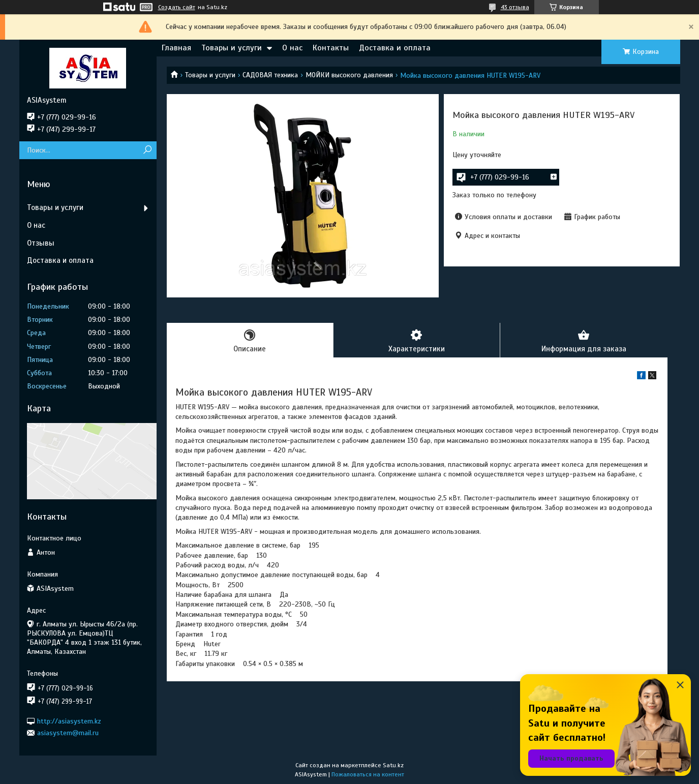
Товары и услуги (232, 48)
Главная (176, 48)
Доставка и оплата (395, 48)
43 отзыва (515, 7)
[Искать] (148, 150)
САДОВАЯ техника (270, 75)
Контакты (331, 48)
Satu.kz (393, 765)
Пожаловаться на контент (368, 774)
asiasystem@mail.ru (68, 733)
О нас (292, 48)
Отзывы (41, 243)
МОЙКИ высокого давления (349, 75)
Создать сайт (177, 7)
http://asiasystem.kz (69, 721)
